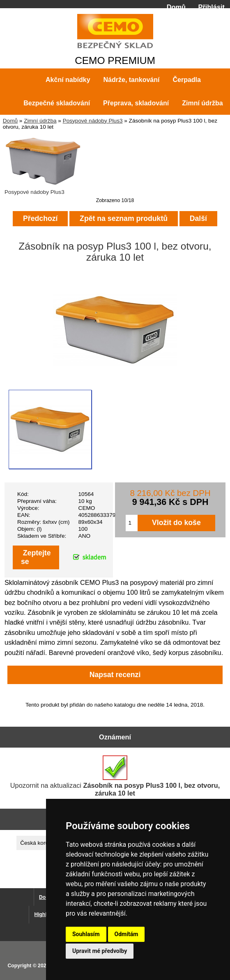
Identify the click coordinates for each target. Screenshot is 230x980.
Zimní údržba (40, 121)
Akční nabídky (68, 80)
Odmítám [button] (126, 934)
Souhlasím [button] (86, 934)
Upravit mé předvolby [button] (100, 951)
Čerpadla (186, 80)
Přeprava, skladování (136, 103)
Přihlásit (212, 7)
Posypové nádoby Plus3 (93, 121)
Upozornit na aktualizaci (115, 776)
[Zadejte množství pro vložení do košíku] (132, 523)
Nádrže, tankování (132, 80)
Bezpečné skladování (57, 103)
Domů (176, 7)
